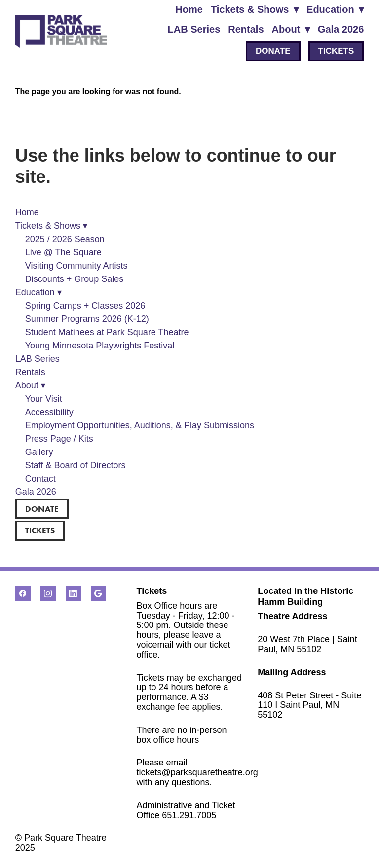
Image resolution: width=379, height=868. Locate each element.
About (291, 29)
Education (335, 9)
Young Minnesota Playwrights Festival (100, 346)
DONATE (273, 51)
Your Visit (44, 399)
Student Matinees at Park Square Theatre (107, 332)
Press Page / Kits (59, 439)
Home (189, 9)
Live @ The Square (63, 252)
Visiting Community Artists (76, 266)
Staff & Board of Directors (76, 465)
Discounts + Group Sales (75, 279)
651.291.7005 (189, 815)
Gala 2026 (341, 29)
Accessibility (49, 412)
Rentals (246, 29)
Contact (40, 479)
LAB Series (194, 29)
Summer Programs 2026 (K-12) (87, 319)
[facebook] (23, 594)
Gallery (39, 452)
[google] (98, 594)
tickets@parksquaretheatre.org (197, 772)
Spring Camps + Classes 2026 (85, 306)
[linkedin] (73, 594)
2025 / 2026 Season (65, 239)
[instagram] (48, 594)
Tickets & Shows (255, 9)
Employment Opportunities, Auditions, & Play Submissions (140, 425)
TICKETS (336, 51)
